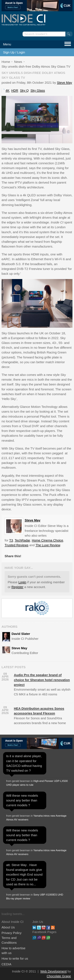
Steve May (64, 83)
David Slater (21, 634)
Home (6, 62)
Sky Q (24, 90)
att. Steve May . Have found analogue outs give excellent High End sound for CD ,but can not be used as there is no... (24, 875)
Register (17, 587)
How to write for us (15, 958)
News (18, 62)
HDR (15, 90)
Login (22, 582)
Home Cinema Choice (47, 540)
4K (7, 90)
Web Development (54, 971)
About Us (8, 927)
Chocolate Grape (59, 976)
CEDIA (6, 964)
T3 (11, 540)
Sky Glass (38, 90)
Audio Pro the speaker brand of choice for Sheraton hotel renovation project (42, 680)
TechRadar (22, 540)
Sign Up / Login (14, 52)
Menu (7, 44)
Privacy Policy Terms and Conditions (11, 938)
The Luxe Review (48, 545)
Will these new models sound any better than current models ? (22, 800)
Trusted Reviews (16, 545)
